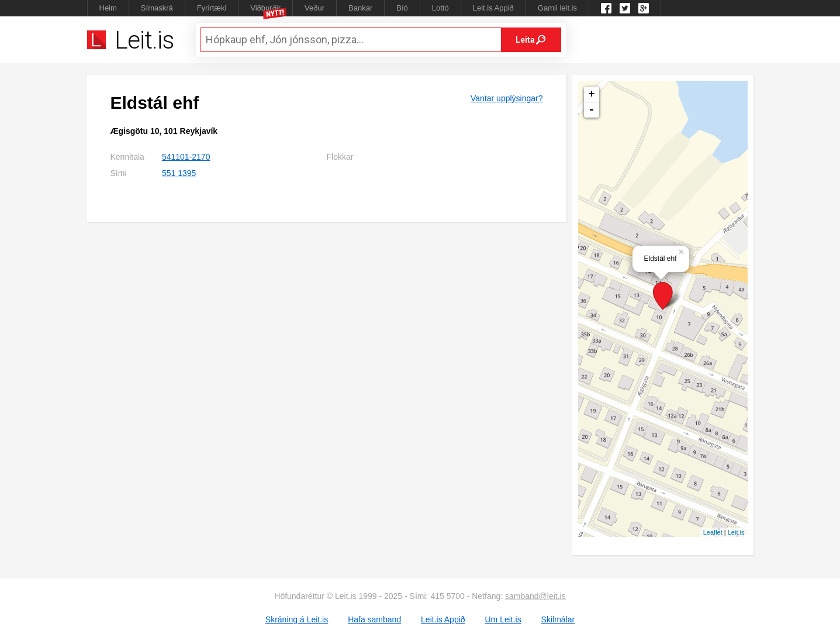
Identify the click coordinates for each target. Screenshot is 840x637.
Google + (644, 8)
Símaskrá (157, 8)
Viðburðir (265, 8)
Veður (314, 8)
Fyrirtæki (212, 8)
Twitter (625, 8)
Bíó (402, 8)
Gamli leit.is (557, 8)
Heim (108, 8)
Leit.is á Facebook (606, 8)
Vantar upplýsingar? (507, 98)
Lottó (440, 8)
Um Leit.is (503, 619)
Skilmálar (558, 619)
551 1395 (179, 173)
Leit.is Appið (493, 8)
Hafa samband (374, 619)
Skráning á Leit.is (297, 619)
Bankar (360, 8)
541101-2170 (186, 157)
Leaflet (713, 532)
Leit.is (736, 532)
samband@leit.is (535, 596)
